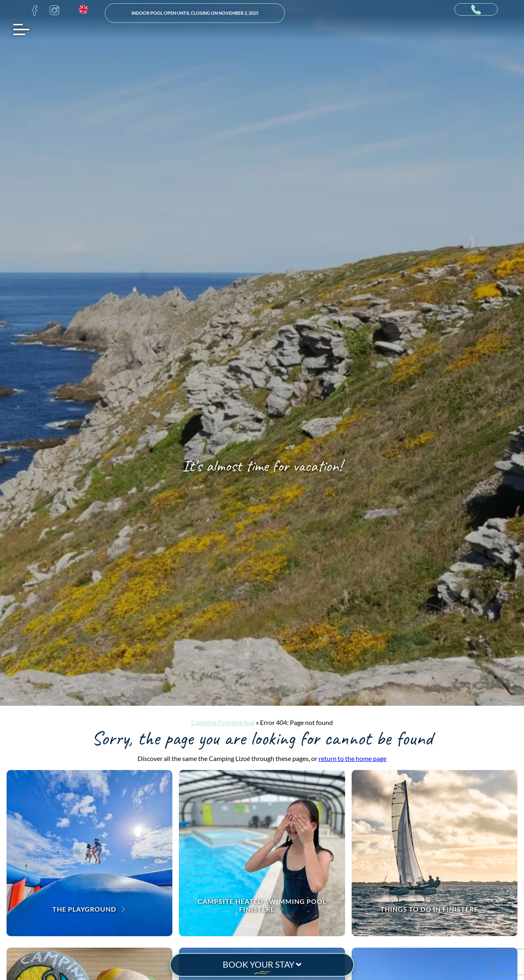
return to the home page (352, 758)
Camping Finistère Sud (223, 722)
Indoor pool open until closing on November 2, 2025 (195, 13)
